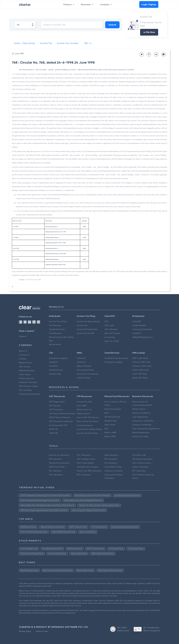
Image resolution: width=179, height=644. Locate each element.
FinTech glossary (26, 378)
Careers (23, 359)
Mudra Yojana (139, 409)
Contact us (24, 355)
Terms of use (42, 631)
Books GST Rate (140, 378)
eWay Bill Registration (143, 337)
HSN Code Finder (140, 358)
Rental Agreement (141, 433)
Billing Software (84, 366)
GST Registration (57, 402)
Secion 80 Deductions (87, 329)
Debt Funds (110, 425)
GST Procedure (56, 410)
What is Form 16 (84, 410)
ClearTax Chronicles (28, 382)
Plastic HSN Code (141, 370)
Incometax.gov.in (85, 425)
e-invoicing (110, 337)
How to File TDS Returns (88, 417)
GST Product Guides (28, 386)
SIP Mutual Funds (112, 417)
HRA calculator (111, 455)
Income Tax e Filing (58, 321)
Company (106, 4)
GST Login (109, 325)
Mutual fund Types (113, 409)
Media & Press (25, 363)
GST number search (86, 459)
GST (106, 321)
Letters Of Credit (140, 436)
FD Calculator (111, 463)
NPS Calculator (84, 475)
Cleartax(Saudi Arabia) (29, 394)
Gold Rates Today (113, 467)
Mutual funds (55, 344)
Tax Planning (55, 325)
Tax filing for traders (113, 362)
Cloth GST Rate (140, 374)
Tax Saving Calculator (142, 459)
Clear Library (25, 374)
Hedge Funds (111, 421)
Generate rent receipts (88, 467)
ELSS (107, 413)
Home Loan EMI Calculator (89, 471)
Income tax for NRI (85, 333)
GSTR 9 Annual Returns (60, 417)
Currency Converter (114, 471)
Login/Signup (149, 4)
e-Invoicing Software (142, 329)
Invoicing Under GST (58, 425)
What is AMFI (110, 433)
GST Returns (55, 406)
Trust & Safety (25, 390)
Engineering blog (27, 370)
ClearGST (137, 321)
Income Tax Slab (84, 402)
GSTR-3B (53, 433)
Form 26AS (82, 406)
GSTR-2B (53, 429)
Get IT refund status (142, 463)
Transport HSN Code (142, 366)
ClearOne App (83, 378)
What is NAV (110, 436)
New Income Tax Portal (87, 421)
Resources (88, 4)
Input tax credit (112, 341)
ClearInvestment (57, 329)
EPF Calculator (139, 471)
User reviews (25, 367)
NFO (106, 429)
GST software (111, 329)
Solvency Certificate (142, 425)
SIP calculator (55, 471)
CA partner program (58, 358)
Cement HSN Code (141, 362)
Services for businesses (88, 374)
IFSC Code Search (85, 463)
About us (23, 351)
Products (69, 4)
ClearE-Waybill (139, 325)
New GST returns (112, 333)
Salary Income (83, 413)
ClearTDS (137, 333)
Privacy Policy (25, 631)
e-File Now (149, 32)
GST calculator (56, 475)
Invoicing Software (85, 370)
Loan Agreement (140, 417)
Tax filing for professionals (116, 358)
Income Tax (82, 325)
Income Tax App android (88, 321)
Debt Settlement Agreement (146, 429)
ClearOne (81, 362)
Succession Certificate (143, 421)
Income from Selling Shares (89, 429)
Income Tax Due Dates (87, 433)
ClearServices (55, 333)
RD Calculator (111, 459)
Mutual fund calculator (59, 463)
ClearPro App (55, 374)
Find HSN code (139, 455)
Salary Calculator (140, 467)
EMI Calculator (56, 459)
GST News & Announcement (62, 413)
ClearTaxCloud (56, 370)
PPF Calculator (84, 455)
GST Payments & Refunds (61, 421)
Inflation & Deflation (141, 413)
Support (23, 336)
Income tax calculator (59, 455)
